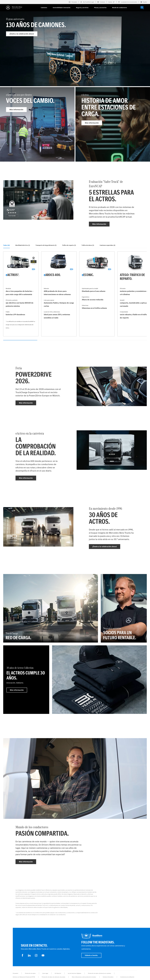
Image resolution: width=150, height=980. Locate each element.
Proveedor (16, 973)
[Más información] (99, 680)
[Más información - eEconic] (97, 294)
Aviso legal (45, 973)
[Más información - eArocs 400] (59, 294)
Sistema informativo (108, 977)
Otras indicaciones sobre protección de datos (84, 977)
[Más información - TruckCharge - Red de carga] (51, 608)
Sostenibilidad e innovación (62, 8)
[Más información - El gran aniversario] (75, 53)
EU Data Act (58, 973)
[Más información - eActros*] (21, 294)
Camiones (44, 8)
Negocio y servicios (82, 8)
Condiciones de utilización (127, 977)
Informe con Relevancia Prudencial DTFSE (24, 977)
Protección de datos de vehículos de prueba (53, 977)
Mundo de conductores (120, 8)
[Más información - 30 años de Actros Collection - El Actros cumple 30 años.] (26, 680)
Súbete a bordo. (91, 955)
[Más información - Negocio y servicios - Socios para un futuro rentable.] (124, 608)
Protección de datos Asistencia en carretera (99, 973)
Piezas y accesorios (100, 8)
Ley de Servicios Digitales (75, 973)
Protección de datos (30, 973)
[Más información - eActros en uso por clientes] (37, 124)
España (144, 2)
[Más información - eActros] (113, 124)
